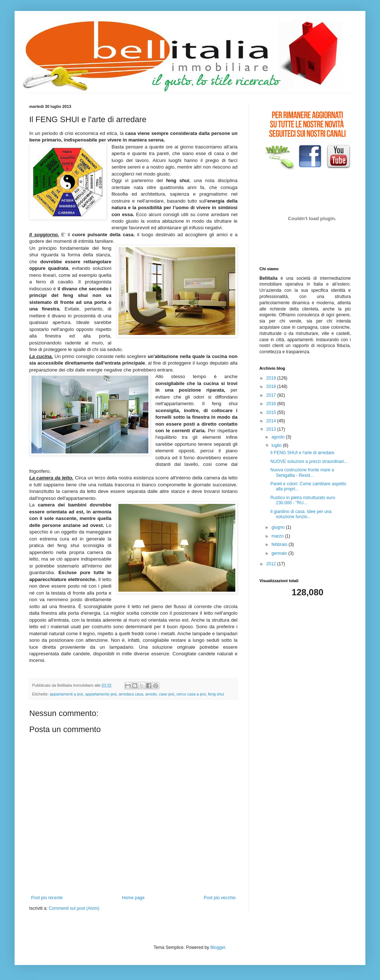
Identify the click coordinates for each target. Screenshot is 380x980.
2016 (272, 404)
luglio (277, 445)
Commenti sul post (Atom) (74, 908)
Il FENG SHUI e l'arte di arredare (302, 453)
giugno (279, 527)
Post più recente (47, 898)
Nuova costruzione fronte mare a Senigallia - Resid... (302, 472)
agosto (279, 437)
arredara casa (131, 694)
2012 (272, 564)
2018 (272, 387)
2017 (272, 395)
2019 (272, 378)
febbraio (280, 544)
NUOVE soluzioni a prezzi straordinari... (309, 461)
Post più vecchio (220, 898)
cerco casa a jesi (191, 694)
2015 (272, 412)
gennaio (280, 553)
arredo (151, 694)
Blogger (218, 947)
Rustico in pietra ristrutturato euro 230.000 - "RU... (303, 500)
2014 (272, 421)
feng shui (216, 694)
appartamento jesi (101, 694)
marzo (278, 536)
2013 (272, 429)
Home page (133, 898)
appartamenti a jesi (66, 694)
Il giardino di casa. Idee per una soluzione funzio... (301, 514)
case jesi (167, 694)
